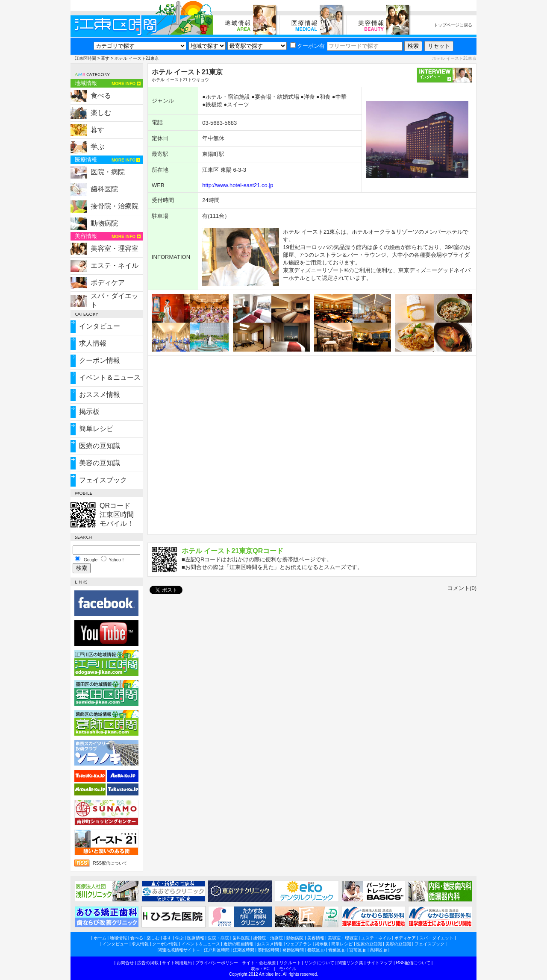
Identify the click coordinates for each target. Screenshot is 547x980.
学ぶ (97, 147)
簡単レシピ (96, 429)
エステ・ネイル (115, 266)
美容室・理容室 (115, 248)
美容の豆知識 (100, 463)
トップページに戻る (453, 25)
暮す (105, 58)
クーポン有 (307, 46)
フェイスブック (103, 480)
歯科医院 (104, 189)
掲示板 (89, 412)
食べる (101, 95)
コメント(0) (462, 588)
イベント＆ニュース (110, 377)
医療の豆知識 (100, 446)
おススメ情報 (100, 395)
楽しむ (101, 113)
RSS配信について (110, 863)
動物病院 (104, 223)
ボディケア (108, 283)
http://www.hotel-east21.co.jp (238, 185)
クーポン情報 (100, 360)
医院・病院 (108, 172)
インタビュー (100, 326)
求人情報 (93, 343)
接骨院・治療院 (115, 206)
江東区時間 (85, 58)
